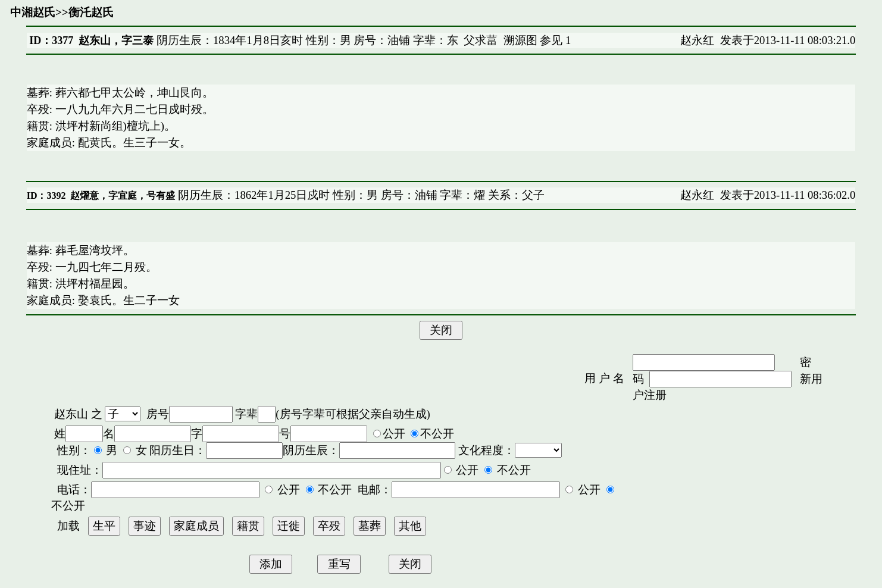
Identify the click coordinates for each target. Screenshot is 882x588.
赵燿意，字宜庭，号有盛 (123, 196)
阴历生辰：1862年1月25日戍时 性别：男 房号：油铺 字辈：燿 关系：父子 (360, 195)
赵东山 (71, 414)
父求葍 (481, 40)
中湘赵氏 (33, 12)
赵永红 (697, 40)
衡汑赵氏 (91, 12)
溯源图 (520, 40)
